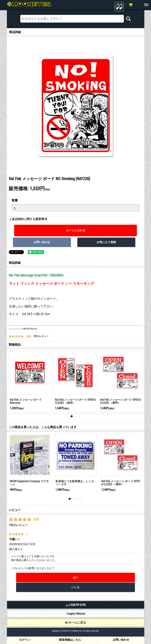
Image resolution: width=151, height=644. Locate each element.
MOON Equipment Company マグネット (29, 483)
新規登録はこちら (70, 640)
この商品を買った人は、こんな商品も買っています (43, 427)
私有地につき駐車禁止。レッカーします (75, 483)
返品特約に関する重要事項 (29, 219)
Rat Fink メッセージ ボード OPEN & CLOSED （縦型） (75, 401)
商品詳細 (15, 263)
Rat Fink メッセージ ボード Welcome (26, 401)
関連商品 (15, 345)
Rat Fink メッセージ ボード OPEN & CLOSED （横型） (120, 401)
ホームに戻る (75, 623)
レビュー (15, 510)
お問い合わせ (121, 640)
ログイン (25, 640)
